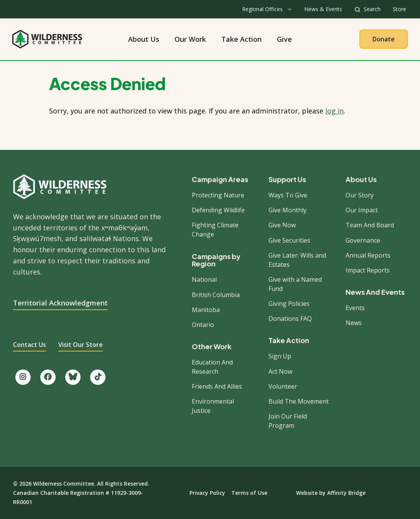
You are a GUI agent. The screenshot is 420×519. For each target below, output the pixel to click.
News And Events (375, 292)
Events (355, 308)
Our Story (360, 195)
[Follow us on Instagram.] (23, 377)
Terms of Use (249, 493)
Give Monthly (287, 210)
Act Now (280, 371)
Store (399, 9)
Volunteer (283, 386)
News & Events (323, 9)
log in (334, 111)
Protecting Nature (218, 195)
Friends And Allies (217, 386)
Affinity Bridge (346, 493)
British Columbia (216, 295)
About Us (144, 39)
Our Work (190, 39)
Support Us (287, 179)
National (204, 279)
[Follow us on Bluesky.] (73, 377)
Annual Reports (368, 255)
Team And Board (370, 225)
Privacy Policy (207, 493)
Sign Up (280, 356)
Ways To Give (288, 195)
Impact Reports (368, 270)
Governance (363, 240)
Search (372, 9)
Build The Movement (299, 401)
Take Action (241, 39)
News (354, 323)
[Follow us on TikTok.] (98, 377)
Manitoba (206, 310)
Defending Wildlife (218, 210)
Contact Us (30, 345)
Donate (384, 39)
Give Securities (289, 240)
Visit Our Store (81, 345)
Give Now (282, 225)
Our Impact (362, 210)
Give (284, 39)
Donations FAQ (290, 319)
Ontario (203, 325)
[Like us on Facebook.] (48, 377)
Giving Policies (289, 304)
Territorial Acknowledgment (60, 303)
